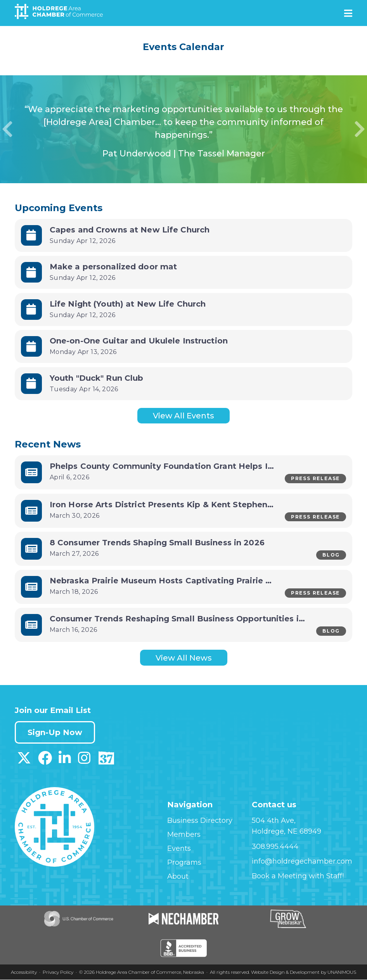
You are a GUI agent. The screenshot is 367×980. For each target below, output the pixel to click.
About (178, 877)
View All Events (183, 416)
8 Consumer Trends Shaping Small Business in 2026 (157, 543)
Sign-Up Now (55, 733)
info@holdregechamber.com (302, 862)
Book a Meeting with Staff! (298, 876)
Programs (184, 863)
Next (360, 129)
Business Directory (200, 821)
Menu (348, 13)
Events (179, 849)
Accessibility (24, 972)
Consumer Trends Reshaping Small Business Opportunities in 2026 (188, 619)
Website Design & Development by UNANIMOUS (304, 972)
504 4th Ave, (274, 821)
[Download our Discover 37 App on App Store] (106, 761)
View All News (184, 658)
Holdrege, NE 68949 (287, 832)
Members (184, 835)
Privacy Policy (58, 972)
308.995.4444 (275, 847)
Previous (7, 129)
